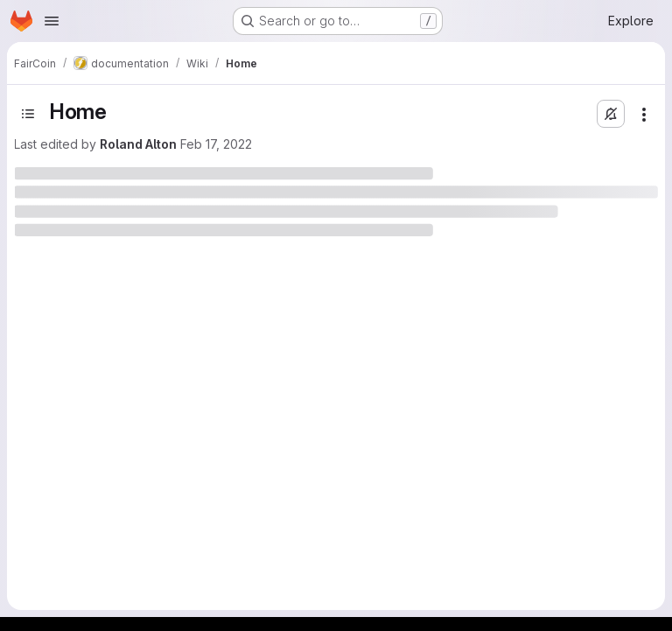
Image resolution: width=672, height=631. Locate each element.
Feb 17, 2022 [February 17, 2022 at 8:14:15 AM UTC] (216, 144)
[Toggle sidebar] (28, 114)
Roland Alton (138, 144)
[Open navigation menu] (52, 21)
